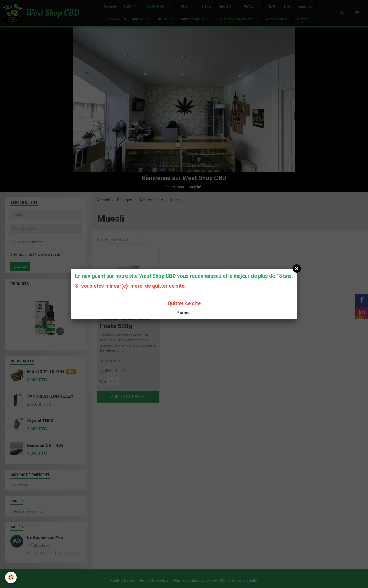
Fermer (184, 313)
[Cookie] (11, 577)
